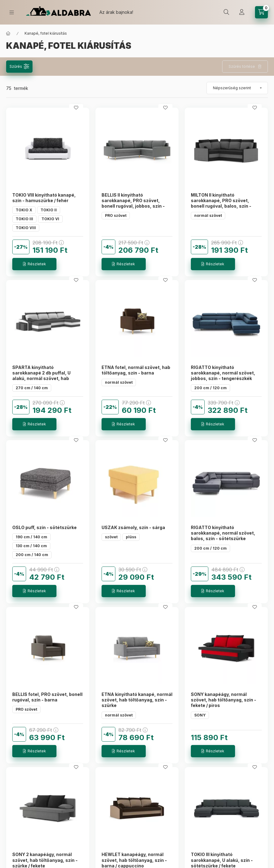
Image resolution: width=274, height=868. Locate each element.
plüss (131, 537)
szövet (111, 537)
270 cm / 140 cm (32, 388)
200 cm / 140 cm (32, 555)
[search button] (226, 12)
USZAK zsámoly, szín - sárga (133, 527)
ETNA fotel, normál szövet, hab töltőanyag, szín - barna (136, 370)
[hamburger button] (12, 12)
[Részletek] (34, 264)
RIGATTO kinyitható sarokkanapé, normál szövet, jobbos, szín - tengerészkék (223, 373)
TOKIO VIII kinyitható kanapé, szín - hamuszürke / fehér (44, 198)
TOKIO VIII (26, 228)
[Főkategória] (8, 33)
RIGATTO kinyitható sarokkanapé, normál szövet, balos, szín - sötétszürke (223, 533)
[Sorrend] (237, 88)
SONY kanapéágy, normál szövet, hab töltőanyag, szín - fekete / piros (224, 700)
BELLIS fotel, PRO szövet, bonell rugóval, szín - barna (47, 697)
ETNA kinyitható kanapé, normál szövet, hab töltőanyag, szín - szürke (137, 700)
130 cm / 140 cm (31, 546)
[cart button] (261, 12)
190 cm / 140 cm (31, 537)
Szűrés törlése (242, 66)
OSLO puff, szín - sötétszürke (44, 527)
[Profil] (242, 12)
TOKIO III (24, 219)
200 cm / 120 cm (210, 388)
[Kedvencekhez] (76, 108)
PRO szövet (116, 215)
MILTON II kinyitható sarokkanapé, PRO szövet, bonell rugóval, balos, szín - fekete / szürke (221, 203)
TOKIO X (24, 210)
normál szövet (208, 215)
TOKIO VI (50, 219)
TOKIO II (49, 210)
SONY (200, 715)
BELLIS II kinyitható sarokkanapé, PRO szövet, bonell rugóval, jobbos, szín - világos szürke (133, 203)
